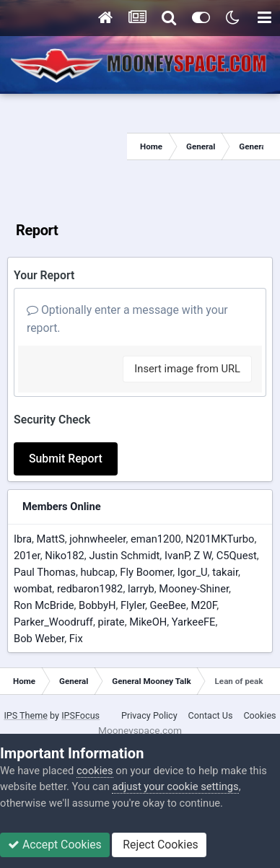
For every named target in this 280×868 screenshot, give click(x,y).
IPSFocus (80, 715)
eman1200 (156, 539)
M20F (204, 605)
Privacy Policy (149, 715)
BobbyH (97, 605)
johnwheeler (97, 539)
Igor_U (193, 572)
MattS (50, 539)
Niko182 (65, 556)
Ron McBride (44, 605)
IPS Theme (26, 715)
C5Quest (237, 556)
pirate (111, 622)
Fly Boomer (146, 572)
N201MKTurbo (220, 539)
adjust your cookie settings (175, 786)
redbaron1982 (90, 589)
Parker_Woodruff (53, 622)
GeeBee (168, 605)
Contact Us (211, 715)
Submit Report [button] (66, 459)
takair (225, 572)
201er (27, 556)
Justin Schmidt (124, 556)
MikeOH (148, 622)
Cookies (259, 715)
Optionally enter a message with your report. (127, 319)
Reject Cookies (159, 845)
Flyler (133, 605)
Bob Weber (39, 639)
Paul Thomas (45, 572)
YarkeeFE (194, 622)
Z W (202, 556)
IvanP (177, 556)
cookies (95, 771)
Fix (76, 639)
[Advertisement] (64, 146)
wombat (33, 589)
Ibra (23, 539)
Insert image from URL (187, 369)
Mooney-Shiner (194, 589)
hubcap (97, 572)
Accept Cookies (55, 845)
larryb (141, 589)
